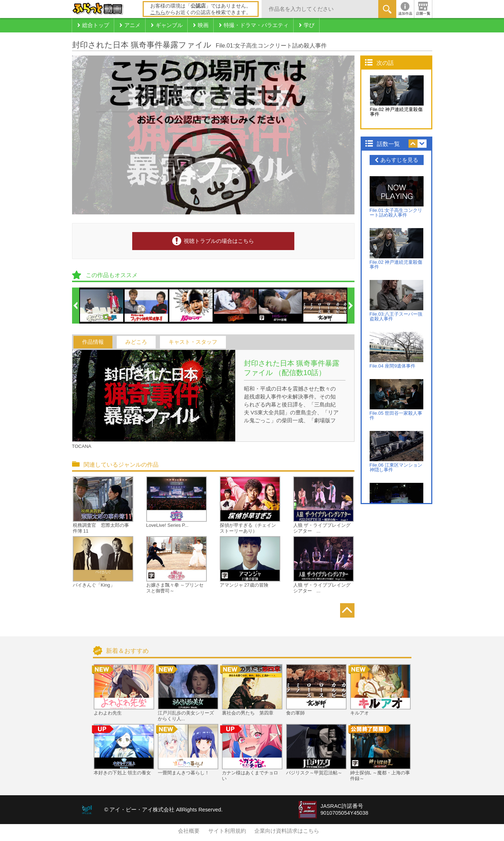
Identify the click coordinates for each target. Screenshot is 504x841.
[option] (102, 306)
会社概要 (189, 831)
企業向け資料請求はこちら (287, 831)
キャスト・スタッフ (193, 342)
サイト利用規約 (227, 831)
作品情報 (93, 342)
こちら (158, 12)
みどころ (136, 342)
